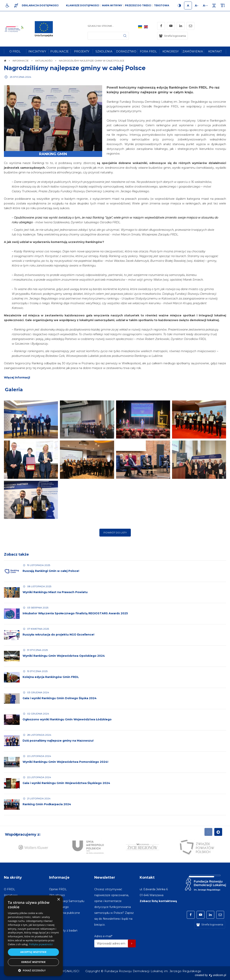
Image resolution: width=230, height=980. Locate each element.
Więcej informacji (17, 382)
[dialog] (33, 936)
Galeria (14, 394)
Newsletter (105, 877)
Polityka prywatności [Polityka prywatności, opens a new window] (41, 944)
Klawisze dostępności (83, 5)
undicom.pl (218, 975)
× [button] (58, 900)
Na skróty (13, 877)
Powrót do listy (115, 537)
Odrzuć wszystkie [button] (33, 962)
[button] (33, 970)
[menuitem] (15, 51)
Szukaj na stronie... (101, 26)
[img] (45, 29)
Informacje (59, 877)
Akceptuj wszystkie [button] (33, 952)
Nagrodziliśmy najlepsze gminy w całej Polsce (75, 68)
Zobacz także (16, 559)
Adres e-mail (103, 936)
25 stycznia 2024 (21, 77)
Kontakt (147, 877)
